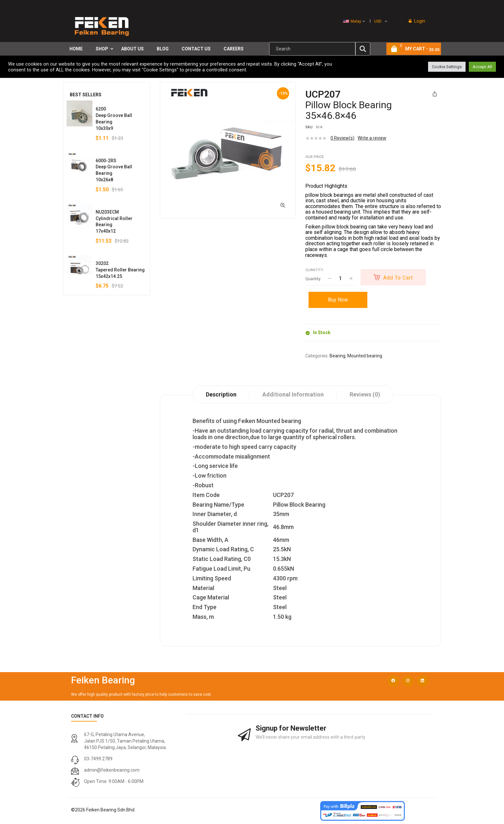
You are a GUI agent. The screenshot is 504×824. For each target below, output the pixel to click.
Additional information (293, 394)
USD (378, 21)
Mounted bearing (365, 356)
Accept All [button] (482, 67)
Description (221, 394)
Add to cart (398, 278)
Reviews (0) (365, 394)
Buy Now (338, 300)
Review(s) (342, 138)
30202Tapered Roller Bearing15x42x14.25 (120, 270)
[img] (363, 49)
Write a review (372, 138)
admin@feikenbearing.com (112, 770)
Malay (352, 21)
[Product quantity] (340, 279)
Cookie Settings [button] (447, 67)
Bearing (337, 356)
